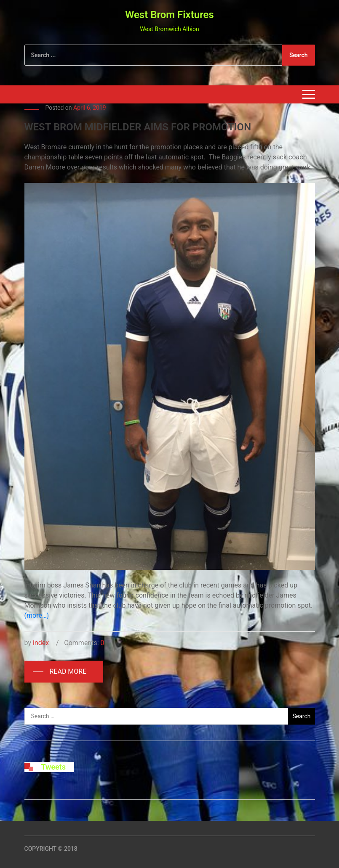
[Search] (170, 55)
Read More (68, 671)
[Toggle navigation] (309, 94)
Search (299, 55)
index (41, 643)
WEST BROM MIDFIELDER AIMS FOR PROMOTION (138, 127)
